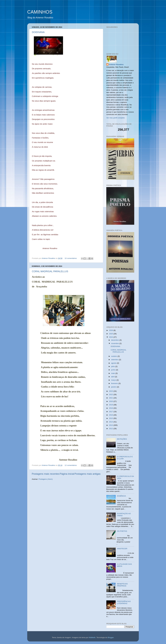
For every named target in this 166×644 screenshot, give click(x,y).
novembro (115, 343)
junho (114, 370)
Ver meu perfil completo (116, 118)
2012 (111, 429)
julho (113, 366)
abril (113, 377)
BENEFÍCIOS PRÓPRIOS (122, 585)
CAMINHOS (40, 12)
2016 (111, 415)
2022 (111, 395)
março (114, 380)
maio (113, 373)
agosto (114, 363)
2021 (111, 398)
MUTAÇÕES (122, 439)
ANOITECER (122, 549)
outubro (114, 356)
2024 (111, 337)
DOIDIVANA (38, 32)
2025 (111, 334)
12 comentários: (71, 465)
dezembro (115, 340)
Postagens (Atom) (46, 479)
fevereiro (115, 383)
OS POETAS (122, 531)
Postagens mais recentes (46, 474)
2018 (111, 408)
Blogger (111, 637)
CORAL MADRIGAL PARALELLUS (50, 271)
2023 (111, 391)
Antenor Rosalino (116, 64)
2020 (111, 401)
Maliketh (92, 637)
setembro (115, 360)
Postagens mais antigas (87, 474)
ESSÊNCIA (121, 496)
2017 (111, 412)
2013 (111, 425)
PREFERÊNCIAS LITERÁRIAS (124, 602)
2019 (111, 405)
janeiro (114, 387)
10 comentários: (71, 258)
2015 (111, 418)
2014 (111, 422)
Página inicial (67, 474)
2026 (111, 330)
